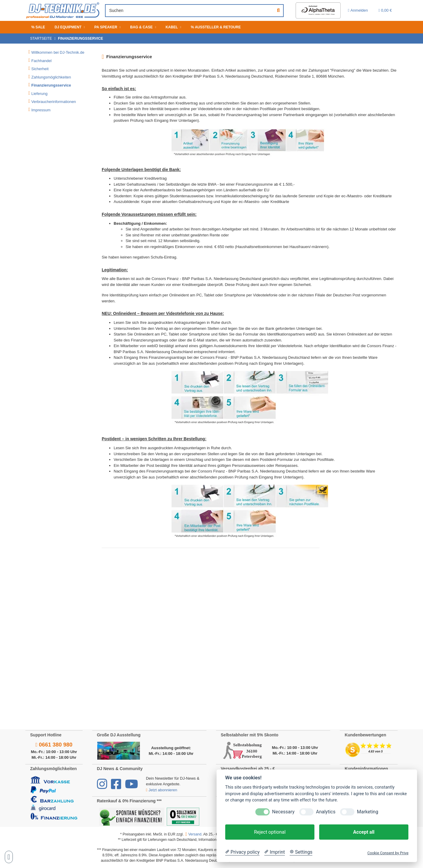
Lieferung (39, 94)
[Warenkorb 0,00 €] (384, 10)
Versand (195, 834)
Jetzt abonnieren (162, 790)
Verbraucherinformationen (54, 102)
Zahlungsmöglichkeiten (51, 77)
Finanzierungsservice (51, 85)
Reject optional (270, 832)
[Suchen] (186, 11)
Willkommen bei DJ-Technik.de (58, 52)
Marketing (367, 812)
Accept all (364, 832)
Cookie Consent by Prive (388, 853)
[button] (355, 10)
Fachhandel (41, 61)
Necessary (283, 812)
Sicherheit (40, 69)
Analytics (326, 812)
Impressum (41, 110)
